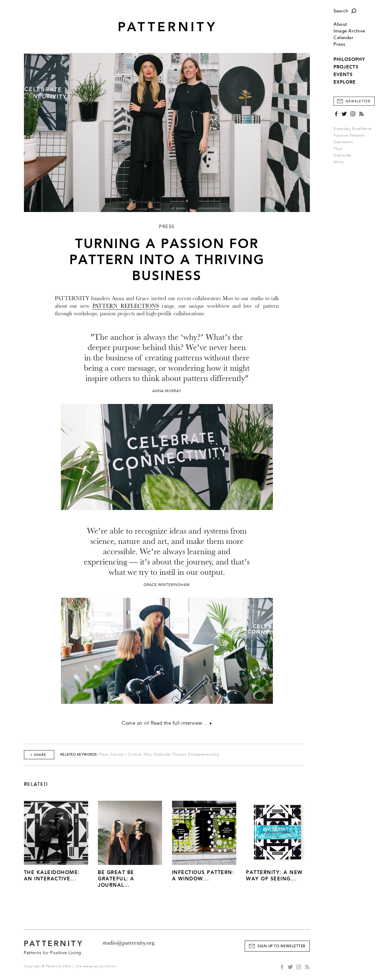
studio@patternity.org (129, 943)
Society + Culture (126, 755)
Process (179, 755)
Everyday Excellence (353, 129)
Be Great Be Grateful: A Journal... (116, 879)
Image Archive (349, 31)
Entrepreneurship (204, 755)
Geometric (343, 142)
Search (341, 11)
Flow (338, 149)
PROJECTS (346, 67)
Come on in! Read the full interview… (167, 723)
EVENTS (343, 74)
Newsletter (358, 101)
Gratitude (342, 155)
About (340, 24)
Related (36, 784)
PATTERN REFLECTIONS (126, 306)
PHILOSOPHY (349, 59)
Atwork (110, 966)
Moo (148, 755)
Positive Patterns (349, 135)
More (340, 162)
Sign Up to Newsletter (281, 946)
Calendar (343, 38)
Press (340, 44)
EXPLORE (345, 82)
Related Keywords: (79, 755)
